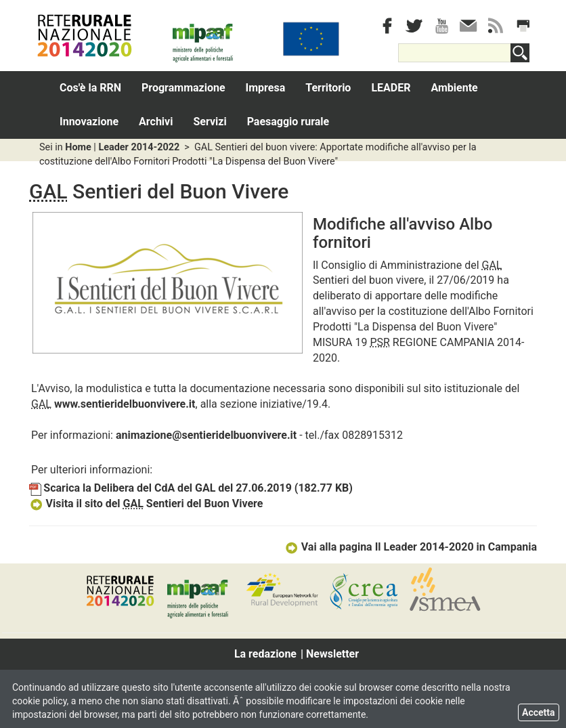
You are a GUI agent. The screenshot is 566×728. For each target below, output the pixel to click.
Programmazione (183, 88)
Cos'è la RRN (90, 88)
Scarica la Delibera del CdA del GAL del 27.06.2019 (191, 488)
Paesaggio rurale (288, 122)
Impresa (266, 88)
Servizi (210, 122)
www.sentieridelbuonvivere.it (125, 404)
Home (78, 147)
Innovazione (89, 122)
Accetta (539, 712)
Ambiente (454, 88)
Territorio (328, 88)
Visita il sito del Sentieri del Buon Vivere (146, 504)
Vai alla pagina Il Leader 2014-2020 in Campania (411, 547)
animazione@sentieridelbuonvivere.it (206, 435)
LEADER (391, 88)
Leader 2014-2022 (139, 147)
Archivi (156, 122)
